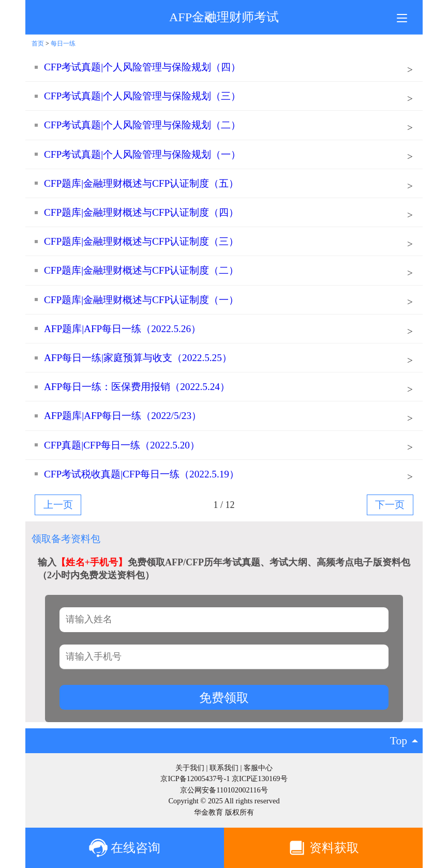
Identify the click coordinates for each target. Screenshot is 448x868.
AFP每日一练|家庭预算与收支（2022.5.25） (138, 358)
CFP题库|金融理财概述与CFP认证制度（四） (141, 212)
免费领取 (224, 698)
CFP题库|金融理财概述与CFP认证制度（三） (141, 241)
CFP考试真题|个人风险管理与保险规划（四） (142, 67)
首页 (38, 43)
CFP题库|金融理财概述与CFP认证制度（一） (141, 300)
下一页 (390, 505)
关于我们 (190, 768)
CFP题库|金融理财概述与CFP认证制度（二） (141, 270)
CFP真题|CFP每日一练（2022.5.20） (122, 445)
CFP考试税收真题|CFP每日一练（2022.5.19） (141, 474)
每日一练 (63, 43)
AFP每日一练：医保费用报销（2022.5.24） (137, 387)
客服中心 (258, 768)
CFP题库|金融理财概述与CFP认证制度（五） (141, 183)
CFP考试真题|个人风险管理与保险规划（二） (142, 125)
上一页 (58, 505)
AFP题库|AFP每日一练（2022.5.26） (122, 329)
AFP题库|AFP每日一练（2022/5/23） (123, 416)
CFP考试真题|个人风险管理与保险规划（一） (142, 154)
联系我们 (224, 768)
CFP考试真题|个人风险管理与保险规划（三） (142, 96)
